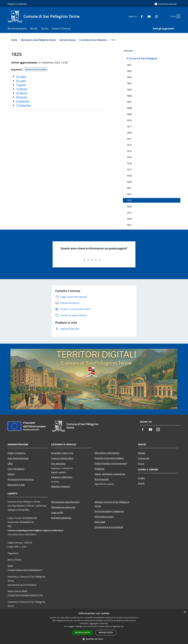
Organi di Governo (17, 453)
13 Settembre (23, 105)
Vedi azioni (130, 51)
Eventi (141, 483)
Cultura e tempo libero (62, 458)
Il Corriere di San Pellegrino (93, 40)
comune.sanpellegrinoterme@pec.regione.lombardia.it (36, 530)
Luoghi (141, 478)
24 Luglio (21, 81)
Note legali (100, 522)
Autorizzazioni (102, 479)
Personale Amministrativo (21, 479)
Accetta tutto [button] (83, 632)
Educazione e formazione (107, 453)
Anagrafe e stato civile (62, 453)
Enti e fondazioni (16, 469)
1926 (129, 206)
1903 (129, 77)
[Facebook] (136, 16)
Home (14, 40)
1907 (129, 102)
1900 (129, 133)
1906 (129, 96)
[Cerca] (177, 16)
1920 (129, 182)
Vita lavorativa (58, 463)
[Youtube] (143, 16)
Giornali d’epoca (68, 40)
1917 (129, 170)
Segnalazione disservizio (63, 507)
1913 (129, 145)
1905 (129, 90)
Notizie (142, 453)
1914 (129, 151)
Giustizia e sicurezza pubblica (109, 458)
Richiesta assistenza (61, 518)
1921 (129, 188)
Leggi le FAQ (57, 512)
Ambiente (99, 469)
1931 (129, 225)
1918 (129, 176)
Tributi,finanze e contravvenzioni (111, 463)
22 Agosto (22, 93)
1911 (129, 126)
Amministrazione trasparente (109, 511)
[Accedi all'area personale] (166, 4)
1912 (129, 139)
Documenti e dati (16, 485)
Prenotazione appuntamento (65, 502)
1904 (129, 83)
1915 (129, 157)
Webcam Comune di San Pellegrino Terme (112, 504)
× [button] (185, 612)
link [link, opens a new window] (122, 626)
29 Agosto (22, 97)
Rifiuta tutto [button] (106, 632)
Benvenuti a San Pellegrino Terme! (39, 40)
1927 (129, 213)
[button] (94, 639)
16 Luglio (21, 77)
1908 (129, 108)
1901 (129, 65)
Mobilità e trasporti (61, 486)
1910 (129, 120)
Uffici (10, 463)
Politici (11, 474)
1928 (129, 219)
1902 (129, 71)
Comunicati (144, 458)
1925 (129, 200)
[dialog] (94, 626)
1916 (129, 163)
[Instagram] (151, 16)
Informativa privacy (104, 517)
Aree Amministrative (18, 458)
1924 (129, 194)
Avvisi (141, 463)
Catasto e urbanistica (62, 477)
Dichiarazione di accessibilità (109, 527)
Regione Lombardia (17, 4)
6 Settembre (23, 101)
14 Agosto (22, 89)
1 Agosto (21, 85)
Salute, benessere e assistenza (110, 474)
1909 (129, 114)
